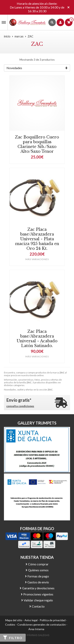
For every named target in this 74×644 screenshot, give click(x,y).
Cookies (10, 624)
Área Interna (36, 629)
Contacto (38, 606)
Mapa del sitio (14, 620)
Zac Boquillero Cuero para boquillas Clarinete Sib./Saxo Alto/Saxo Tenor (37, 144)
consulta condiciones (20, 406)
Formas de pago (38, 576)
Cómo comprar (38, 564)
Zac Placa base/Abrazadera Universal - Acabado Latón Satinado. (37, 339)
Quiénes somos (38, 570)
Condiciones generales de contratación (42, 624)
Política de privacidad (53, 620)
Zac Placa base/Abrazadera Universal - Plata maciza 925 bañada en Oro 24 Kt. (37, 239)
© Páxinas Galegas (37, 635)
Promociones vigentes (38, 594)
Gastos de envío (38, 582)
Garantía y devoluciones (38, 588)
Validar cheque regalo (38, 600)
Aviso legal (31, 620)
